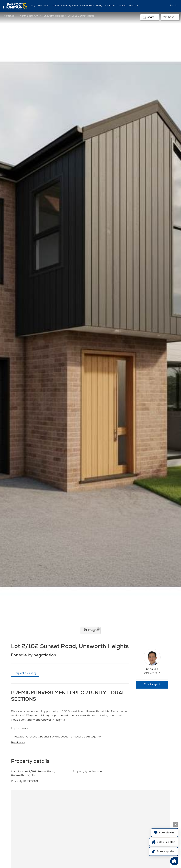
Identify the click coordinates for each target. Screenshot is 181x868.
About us (133, 6)
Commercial (87, 6)
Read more (18, 743)
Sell (40, 6)
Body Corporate (105, 6)
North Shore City (29, 16)
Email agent (152, 685)
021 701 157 (152, 674)
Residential (9, 16)
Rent (47, 6)
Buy (33, 6)
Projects (121, 6)
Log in (174, 6)
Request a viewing (25, 673)
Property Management (65, 6)
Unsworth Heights (54, 16)
